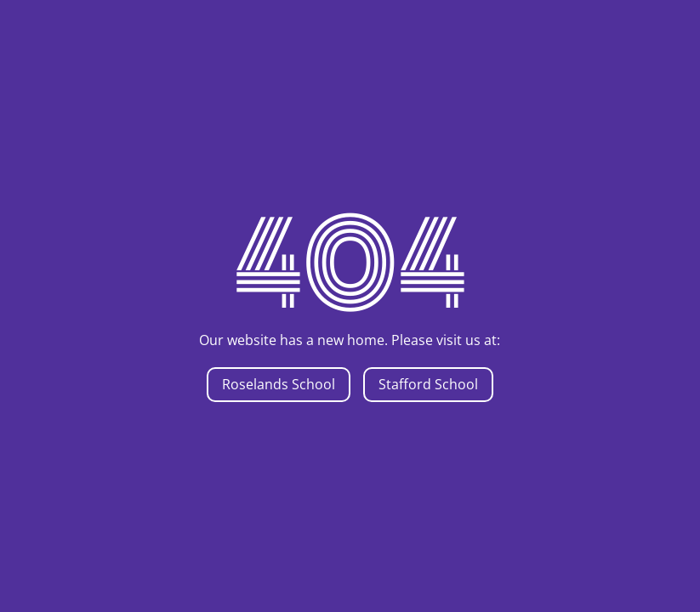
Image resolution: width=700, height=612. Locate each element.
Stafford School (428, 384)
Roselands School (279, 384)
